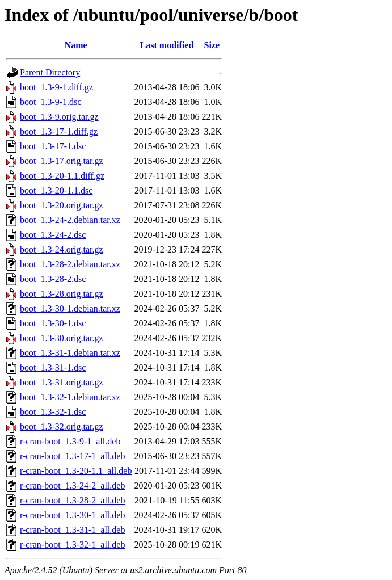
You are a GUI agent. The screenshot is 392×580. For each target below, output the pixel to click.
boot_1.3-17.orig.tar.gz (62, 161)
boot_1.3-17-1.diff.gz (59, 131)
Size (212, 45)
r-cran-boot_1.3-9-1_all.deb (70, 441)
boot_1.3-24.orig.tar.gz (62, 249)
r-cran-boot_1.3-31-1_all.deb (72, 530)
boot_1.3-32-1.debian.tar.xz (70, 397)
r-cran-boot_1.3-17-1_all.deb (72, 456)
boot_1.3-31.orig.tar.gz (62, 382)
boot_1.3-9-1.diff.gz (56, 87)
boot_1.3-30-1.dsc (53, 323)
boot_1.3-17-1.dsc (53, 146)
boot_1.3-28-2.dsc (53, 279)
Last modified (167, 45)
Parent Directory (50, 72)
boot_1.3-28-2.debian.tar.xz (70, 264)
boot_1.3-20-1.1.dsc (56, 190)
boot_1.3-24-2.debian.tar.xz (70, 220)
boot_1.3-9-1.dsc (50, 102)
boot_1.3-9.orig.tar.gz (59, 117)
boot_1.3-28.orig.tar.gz (62, 294)
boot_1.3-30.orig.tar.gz (62, 338)
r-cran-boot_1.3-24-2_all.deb (72, 486)
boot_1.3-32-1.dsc (53, 412)
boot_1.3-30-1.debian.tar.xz (70, 308)
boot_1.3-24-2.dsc (53, 235)
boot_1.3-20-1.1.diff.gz (62, 176)
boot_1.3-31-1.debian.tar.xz (70, 353)
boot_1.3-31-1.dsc (53, 367)
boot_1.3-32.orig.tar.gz (62, 426)
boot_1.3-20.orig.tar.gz (62, 205)
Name (76, 45)
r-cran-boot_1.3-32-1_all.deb (72, 545)
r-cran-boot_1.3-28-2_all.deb (72, 500)
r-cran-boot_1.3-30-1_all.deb (72, 515)
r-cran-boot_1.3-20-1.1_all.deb (76, 471)
